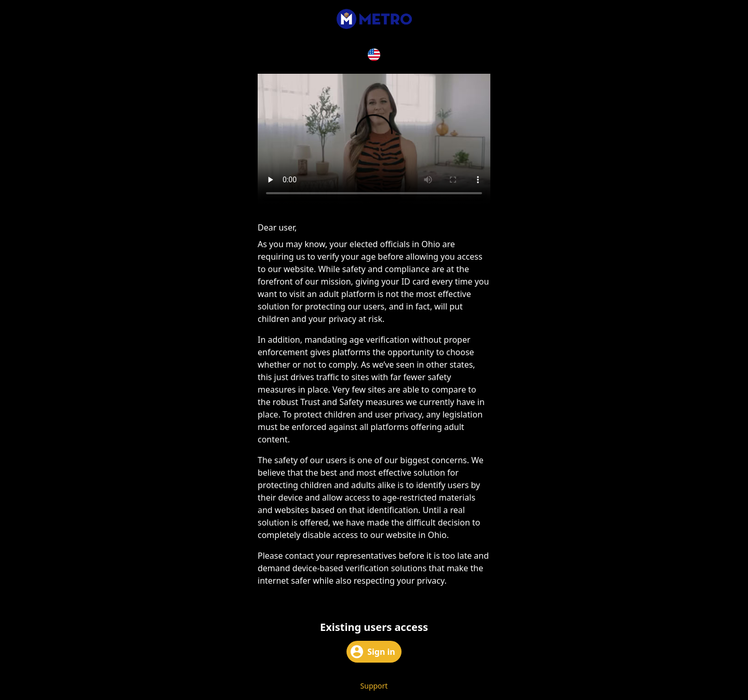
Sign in (373, 652)
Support (374, 686)
